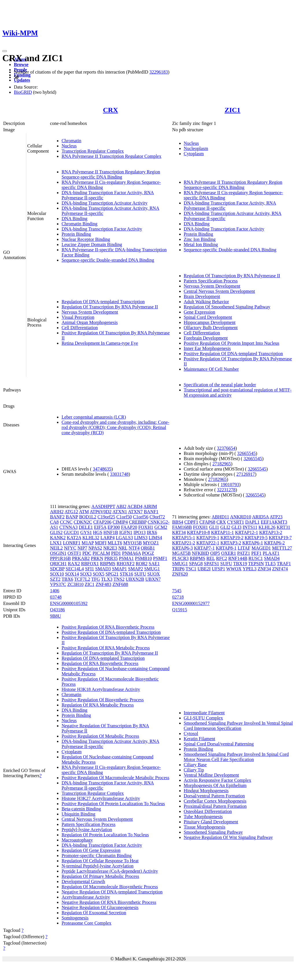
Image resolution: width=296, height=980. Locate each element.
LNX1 (56, 543)
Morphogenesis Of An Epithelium (215, 785)
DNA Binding (74, 219)
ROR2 (141, 564)
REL (211, 558)
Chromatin (71, 141)
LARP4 (108, 538)
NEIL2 (56, 548)
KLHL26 (267, 527)
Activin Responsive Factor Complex (218, 780)
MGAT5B (182, 553)
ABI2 (121, 506)
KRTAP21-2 (184, 543)
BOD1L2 (88, 517)
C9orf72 (157, 517)
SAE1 (154, 564)
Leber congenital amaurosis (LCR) (94, 417)
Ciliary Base (195, 765)
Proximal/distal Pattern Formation (215, 806)
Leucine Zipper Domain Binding (92, 244)
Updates (22, 80)
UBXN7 (153, 579)
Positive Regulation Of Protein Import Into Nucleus (232, 343)
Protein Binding (76, 234)
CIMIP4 (120, 522)
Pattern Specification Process (211, 281)
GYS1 (86, 532)
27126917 (246, 474)
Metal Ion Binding (201, 244)
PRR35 (111, 558)
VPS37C (58, 584)
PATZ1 (244, 553)
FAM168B (182, 527)
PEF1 (256, 553)
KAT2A (74, 538)
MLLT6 (115, 543)
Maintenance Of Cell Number (211, 369)
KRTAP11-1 (222, 532)
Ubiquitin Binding (78, 814)
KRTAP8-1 (226, 548)
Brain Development (202, 296)
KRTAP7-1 (204, 548)
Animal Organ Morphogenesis (90, 322)
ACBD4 (135, 506)
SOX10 (57, 574)
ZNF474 (280, 569)
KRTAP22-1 (208, 543)
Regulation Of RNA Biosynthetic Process (100, 663)
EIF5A (100, 527)
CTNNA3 (68, 527)
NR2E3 (110, 548)
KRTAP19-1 (208, 538)
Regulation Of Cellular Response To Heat (100, 861)
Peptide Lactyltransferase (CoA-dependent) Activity (110, 871)
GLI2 (225, 527)
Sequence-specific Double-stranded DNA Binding (108, 260)
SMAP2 (136, 569)
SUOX (153, 574)
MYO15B (132, 543)
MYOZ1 (151, 543)
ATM (84, 512)
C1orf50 (124, 517)
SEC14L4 (75, 569)
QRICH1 (58, 564)
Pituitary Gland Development (211, 822)
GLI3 (237, 527)
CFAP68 (207, 522)
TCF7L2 (82, 579)
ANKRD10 (241, 517)
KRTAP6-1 (253, 543)
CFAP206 (102, 522)
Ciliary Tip (194, 770)
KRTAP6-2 (275, 543)
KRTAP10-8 (199, 532)
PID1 (116, 553)
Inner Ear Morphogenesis (207, 348)
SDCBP (57, 569)
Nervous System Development (90, 312)
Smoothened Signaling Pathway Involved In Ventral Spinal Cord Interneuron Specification (238, 726)
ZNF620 (180, 574)
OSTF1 (74, 553)
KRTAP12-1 (247, 532)
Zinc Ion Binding (200, 239)
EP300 (114, 527)
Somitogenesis (75, 918)
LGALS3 (124, 538)
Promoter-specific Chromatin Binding (97, 856)
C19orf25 (106, 517)
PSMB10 (144, 558)
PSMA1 (126, 558)
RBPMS (108, 564)
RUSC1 (256, 558)
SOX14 (72, 574)
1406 (55, 591)
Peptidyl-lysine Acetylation (87, 830)
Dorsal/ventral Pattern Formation (214, 796)
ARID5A (260, 517)
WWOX (234, 569)
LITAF (244, 548)
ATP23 (276, 517)
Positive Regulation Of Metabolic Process (100, 736)
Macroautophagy (77, 840)
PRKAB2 (81, 558)
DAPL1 (252, 522)
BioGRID (23, 92)
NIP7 (82, 548)
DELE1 (86, 527)
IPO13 (140, 532)
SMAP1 (119, 569)
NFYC (70, 548)
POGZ (148, 553)
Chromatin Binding (79, 224)
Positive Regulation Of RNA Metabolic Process (106, 648)
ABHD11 (220, 517)
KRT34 (179, 532)
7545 (177, 591)
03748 (56, 597)
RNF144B (238, 558)
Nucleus (69, 146)
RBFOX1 (90, 564)
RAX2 (74, 564)
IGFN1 (126, 532)
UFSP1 (219, 569)
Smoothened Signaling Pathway (213, 832)
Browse (21, 64)
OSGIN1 (58, 553)
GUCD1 (71, 532)
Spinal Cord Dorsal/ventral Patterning (219, 744)
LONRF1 (72, 543)
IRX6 (152, 532)
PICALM (101, 553)
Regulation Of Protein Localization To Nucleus (105, 835)
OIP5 (215, 553)
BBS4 (178, 522)
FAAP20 (129, 527)
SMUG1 (152, 569)
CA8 (54, 522)
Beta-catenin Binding (81, 809)
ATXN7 (135, 512)
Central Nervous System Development (220, 291)
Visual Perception (78, 317)
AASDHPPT (103, 506)
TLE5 (270, 564)
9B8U (55, 616)
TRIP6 (178, 569)
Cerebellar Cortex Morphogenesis (215, 801)
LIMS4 (155, 538)
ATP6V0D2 (101, 512)
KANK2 (58, 538)
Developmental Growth (83, 881)
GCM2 (161, 527)
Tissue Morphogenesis (205, 827)
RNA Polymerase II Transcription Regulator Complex (111, 156)
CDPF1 (191, 522)
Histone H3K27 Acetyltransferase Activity (101, 798)
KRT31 (283, 527)
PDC (87, 553)
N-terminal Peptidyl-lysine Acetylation (98, 866)
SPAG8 (196, 564)
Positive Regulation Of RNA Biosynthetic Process (108, 627)
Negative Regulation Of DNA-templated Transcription (112, 892)
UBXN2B (135, 579)
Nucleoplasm (196, 148)
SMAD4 (272, 558)
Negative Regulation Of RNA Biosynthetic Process (109, 902)
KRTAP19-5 (256, 538)
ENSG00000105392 (69, 603)
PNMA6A (131, 553)
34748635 (102, 469)
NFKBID (201, 553)
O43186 (58, 610)
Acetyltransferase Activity (86, 897)
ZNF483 (103, 584)
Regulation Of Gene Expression (91, 850)
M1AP (88, 543)
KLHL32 (91, 538)
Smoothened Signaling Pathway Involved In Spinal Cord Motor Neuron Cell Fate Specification (236, 757)
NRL (123, 548)
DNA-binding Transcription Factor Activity (102, 229)
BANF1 (151, 512)
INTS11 (250, 527)
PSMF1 (160, 558)
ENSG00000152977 (191, 603)
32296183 (159, 72)
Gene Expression (200, 312)
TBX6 (67, 579)
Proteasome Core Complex (86, 923)
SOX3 (86, 574)
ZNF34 (264, 569)
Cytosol (191, 733)
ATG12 (71, 512)
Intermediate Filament (204, 713)
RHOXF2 (125, 564)
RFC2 (222, 558)
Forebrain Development (206, 338)
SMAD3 (103, 569)
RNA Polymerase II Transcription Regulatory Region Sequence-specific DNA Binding (111, 174)
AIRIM (150, 506)
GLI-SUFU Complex (203, 718)
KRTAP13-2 (271, 532)
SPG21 (112, 574)
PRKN (97, 558)
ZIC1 (233, 110)
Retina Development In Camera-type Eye (100, 343)
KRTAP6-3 (183, 548)
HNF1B (111, 532)
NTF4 (134, 548)
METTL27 (282, 548)
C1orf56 (141, 517)
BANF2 (57, 517)
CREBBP (138, 522)
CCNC (66, 522)
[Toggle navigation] (5, 51)
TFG (96, 579)
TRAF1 (284, 564)
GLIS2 (56, 532)
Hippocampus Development (210, 322)
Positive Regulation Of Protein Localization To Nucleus (113, 804)
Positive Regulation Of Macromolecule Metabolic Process (115, 778)
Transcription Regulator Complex (93, 151)
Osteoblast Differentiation (208, 811)
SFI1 (89, 569)
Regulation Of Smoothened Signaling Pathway (227, 307)
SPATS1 (211, 564)
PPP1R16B (60, 558)
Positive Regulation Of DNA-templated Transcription (233, 354)
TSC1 (191, 569)
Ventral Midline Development (211, 775)
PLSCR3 (181, 558)
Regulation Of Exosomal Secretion (94, 913)
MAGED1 (261, 548)
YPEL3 (249, 569)
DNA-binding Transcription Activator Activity (104, 203)
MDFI (101, 543)
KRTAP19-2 (232, 538)
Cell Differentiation (80, 328)
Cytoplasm (194, 154)
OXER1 (229, 553)
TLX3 (107, 579)
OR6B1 (148, 548)
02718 (178, 597)
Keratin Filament (200, 739)
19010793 (230, 485)
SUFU (140, 574)
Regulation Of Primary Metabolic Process (100, 876)
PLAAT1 (271, 553)
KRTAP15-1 (184, 538)
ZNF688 (120, 584)
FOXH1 (146, 527)
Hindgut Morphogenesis (206, 791)
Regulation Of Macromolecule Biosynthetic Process (110, 887)
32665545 (246, 453)
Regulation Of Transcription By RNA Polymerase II (110, 307)
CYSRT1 (236, 522)
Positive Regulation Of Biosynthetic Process (103, 700)
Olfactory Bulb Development (211, 328)
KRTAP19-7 (280, 538)
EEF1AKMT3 (274, 522)
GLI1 (214, 527)
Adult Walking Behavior (207, 302)
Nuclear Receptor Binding (86, 239)
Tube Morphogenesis (203, 817)
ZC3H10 (75, 584)
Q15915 (180, 610)
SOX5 (99, 574)
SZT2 (55, 579)
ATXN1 (120, 512)
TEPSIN (256, 564)
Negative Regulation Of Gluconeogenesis (100, 907)
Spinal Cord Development (208, 317)
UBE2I (204, 569)
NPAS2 (95, 548)
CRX (110, 110)
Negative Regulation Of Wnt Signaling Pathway (229, 837)
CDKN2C (83, 522)
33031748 (119, 474)
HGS (98, 532)
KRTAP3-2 (231, 543)
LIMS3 (141, 538)
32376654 (226, 448)
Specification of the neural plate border (220, 385)
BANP (72, 517)
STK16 (126, 574)
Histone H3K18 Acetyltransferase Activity (101, 689)
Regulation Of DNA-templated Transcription (103, 302)
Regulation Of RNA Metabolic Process (98, 705)
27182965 (222, 464)
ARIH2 (57, 512)
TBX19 (240, 564)
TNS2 (119, 579)
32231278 (226, 490)
